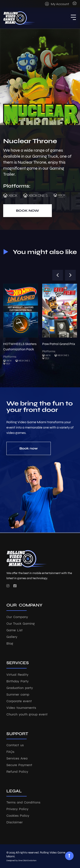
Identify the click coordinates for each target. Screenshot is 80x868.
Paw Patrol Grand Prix (59, 344)
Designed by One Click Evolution (21, 861)
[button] (58, 275)
